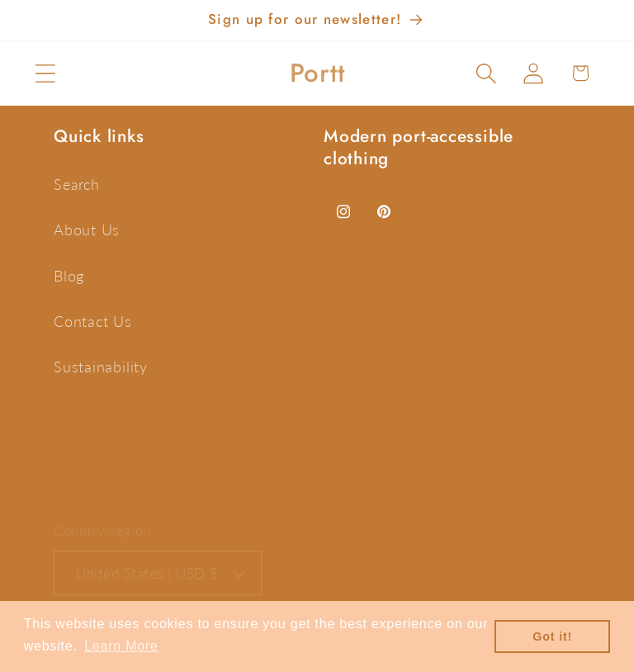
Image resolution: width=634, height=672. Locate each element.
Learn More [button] (121, 646)
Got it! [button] (552, 637)
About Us (87, 230)
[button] (45, 73)
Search (77, 184)
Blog (69, 276)
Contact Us (93, 321)
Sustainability (101, 367)
